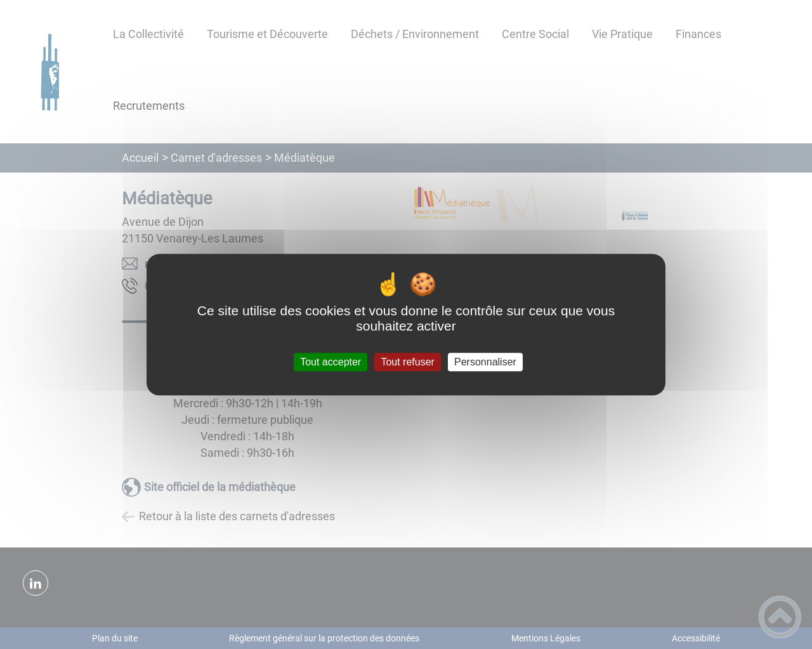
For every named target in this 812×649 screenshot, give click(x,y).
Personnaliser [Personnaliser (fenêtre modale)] (485, 362)
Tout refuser (407, 362)
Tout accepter (331, 362)
